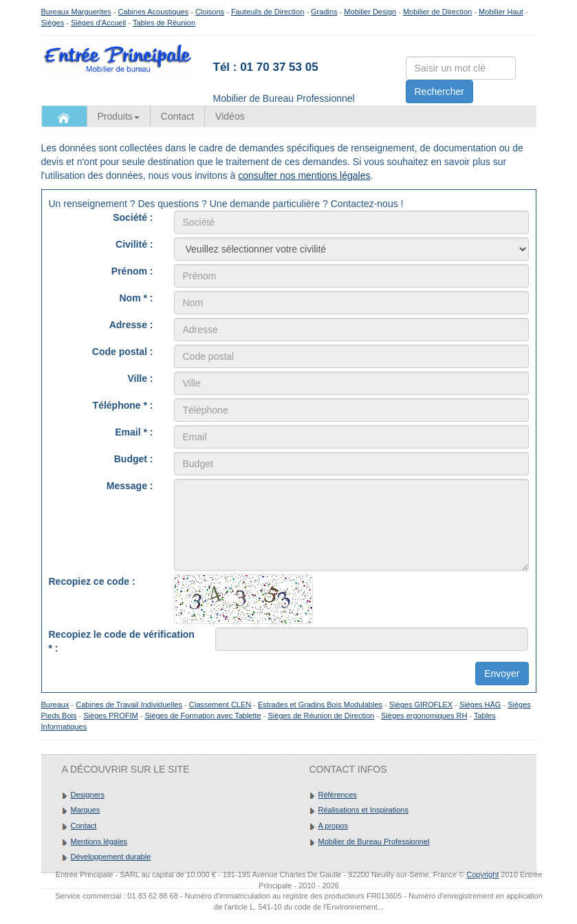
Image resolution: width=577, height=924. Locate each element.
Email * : (134, 432)
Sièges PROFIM (110, 716)
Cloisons (210, 12)
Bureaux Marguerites (76, 12)
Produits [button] (119, 116)
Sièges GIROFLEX (421, 705)
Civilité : (134, 244)
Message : (130, 486)
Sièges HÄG (480, 705)
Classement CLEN (220, 705)
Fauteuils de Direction (268, 12)
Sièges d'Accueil (98, 23)
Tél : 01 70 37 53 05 (266, 67)
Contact (177, 116)
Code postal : (123, 352)
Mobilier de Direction (437, 12)
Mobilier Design (370, 12)
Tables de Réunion (164, 23)
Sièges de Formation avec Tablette (203, 716)
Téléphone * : (123, 405)
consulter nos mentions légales (304, 175)
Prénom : (132, 271)
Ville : (140, 378)
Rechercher (439, 92)
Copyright (482, 874)
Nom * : (137, 298)
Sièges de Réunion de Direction (321, 716)
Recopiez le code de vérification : (122, 641)
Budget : (134, 459)
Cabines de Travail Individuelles (129, 705)
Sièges (53, 23)
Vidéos (230, 116)
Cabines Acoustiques (153, 12)
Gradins (324, 12)
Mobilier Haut (501, 12)
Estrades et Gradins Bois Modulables (320, 705)
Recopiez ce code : (92, 581)
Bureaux (55, 705)
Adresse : (131, 325)
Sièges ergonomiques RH (424, 716)
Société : (133, 217)
